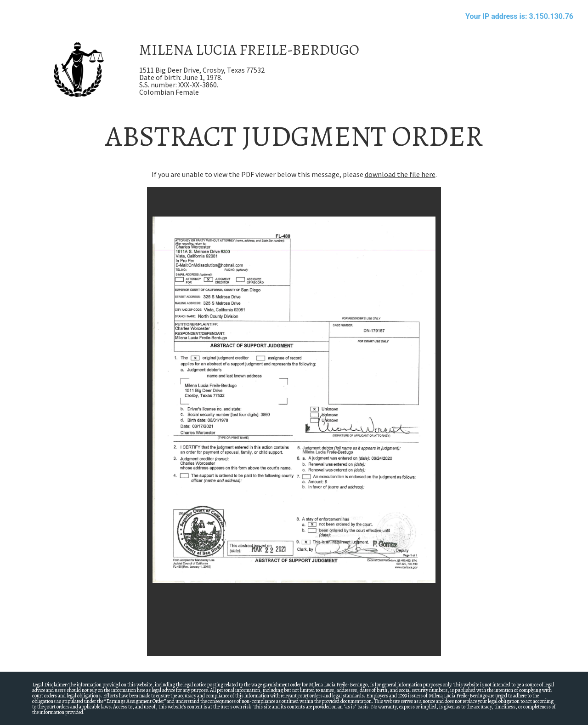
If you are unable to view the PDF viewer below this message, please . (294, 174)
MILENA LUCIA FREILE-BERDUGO (249, 50)
